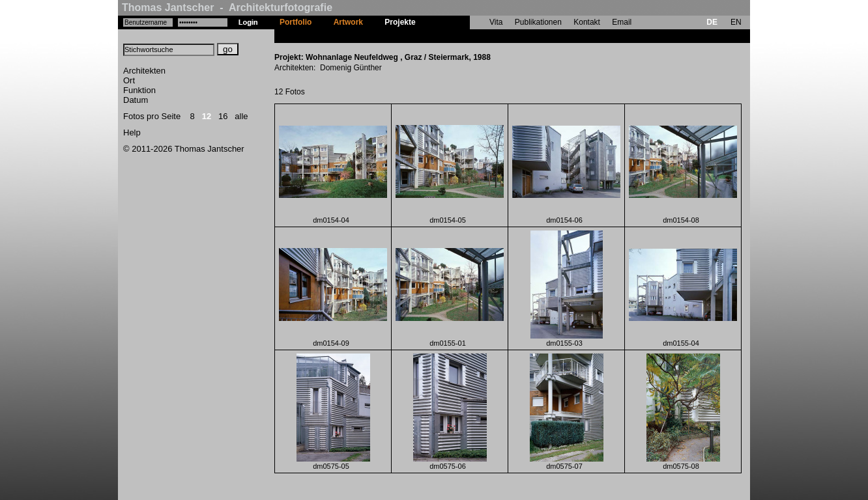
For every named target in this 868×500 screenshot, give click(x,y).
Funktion (139, 90)
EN (736, 22)
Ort (129, 80)
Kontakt (587, 22)
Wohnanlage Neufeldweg (472, 36)
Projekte (400, 22)
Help (132, 132)
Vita (496, 22)
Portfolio (296, 22)
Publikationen (538, 22)
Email (622, 22)
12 (207, 116)
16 (223, 116)
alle (241, 116)
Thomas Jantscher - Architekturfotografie (227, 7)
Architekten (144, 71)
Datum (136, 100)
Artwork (348, 22)
